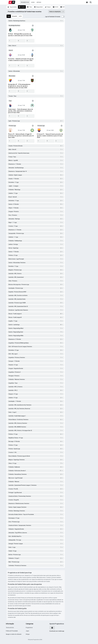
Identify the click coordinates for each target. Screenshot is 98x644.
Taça (10, 101)
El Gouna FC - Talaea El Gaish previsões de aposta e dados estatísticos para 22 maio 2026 (50, 136)
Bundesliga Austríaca (14, 25)
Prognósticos (25, 2)
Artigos (39, 2)
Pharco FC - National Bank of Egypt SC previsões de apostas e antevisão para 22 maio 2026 (21, 136)
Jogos (33, 2)
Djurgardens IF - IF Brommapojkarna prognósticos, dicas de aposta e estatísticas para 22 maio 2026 (19, 86)
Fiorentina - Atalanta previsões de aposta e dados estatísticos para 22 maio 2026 (21, 60)
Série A (11, 50)
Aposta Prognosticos (57, 624)
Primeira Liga (12, 126)
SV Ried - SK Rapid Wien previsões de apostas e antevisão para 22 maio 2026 (20, 35)
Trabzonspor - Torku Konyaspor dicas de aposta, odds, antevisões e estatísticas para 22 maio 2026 (21, 111)
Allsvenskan (12, 76)
